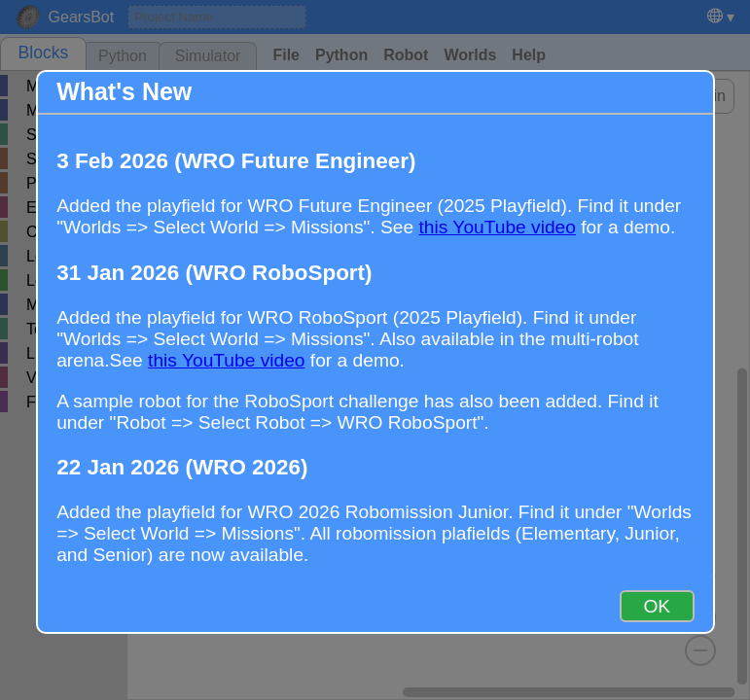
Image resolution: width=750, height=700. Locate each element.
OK (657, 606)
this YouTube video (497, 227)
